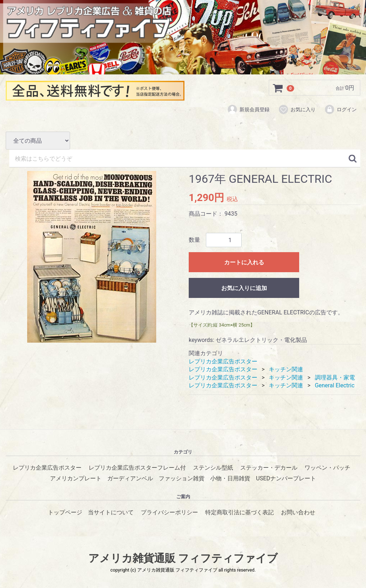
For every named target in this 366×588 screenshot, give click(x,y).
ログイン (340, 110)
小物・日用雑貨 (230, 478)
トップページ (65, 512)
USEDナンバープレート (286, 478)
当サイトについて (111, 512)
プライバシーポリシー (169, 512)
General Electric (335, 385)
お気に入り (297, 110)
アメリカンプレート (76, 478)
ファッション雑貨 (182, 478)
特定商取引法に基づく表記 (239, 512)
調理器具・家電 (335, 377)
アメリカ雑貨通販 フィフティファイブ (183, 558)
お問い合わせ (298, 512)
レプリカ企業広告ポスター (223, 361)
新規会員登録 (248, 110)
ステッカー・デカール (269, 468)
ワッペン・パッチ (327, 468)
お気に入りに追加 (244, 288)
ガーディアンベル (130, 478)
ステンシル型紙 (213, 468)
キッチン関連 (286, 369)
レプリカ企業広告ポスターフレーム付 (137, 468)
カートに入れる (244, 262)
